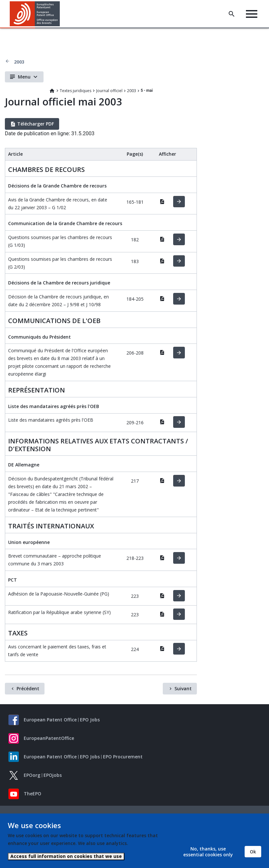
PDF (162, 201)
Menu (24, 77)
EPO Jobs (90, 720)
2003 (19, 62)
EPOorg (32, 775)
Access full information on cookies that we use (66, 856)
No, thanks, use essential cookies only (208, 852)
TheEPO (32, 794)
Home (52, 91)
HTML (179, 202)
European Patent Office (50, 720)
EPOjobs (53, 775)
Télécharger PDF (36, 124)
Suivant (183, 688)
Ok (253, 852)
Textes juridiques (76, 91)
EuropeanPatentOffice (49, 738)
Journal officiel (109, 91)
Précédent (28, 688)
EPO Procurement (123, 757)
